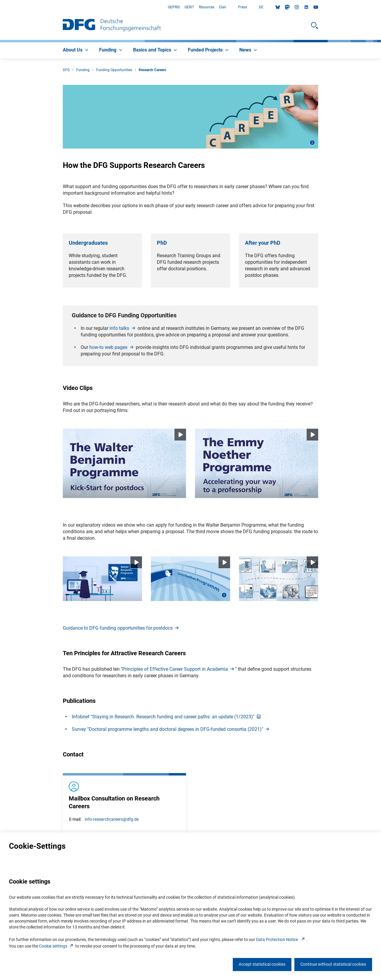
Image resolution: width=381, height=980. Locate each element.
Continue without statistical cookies (333, 964)
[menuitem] (76, 50)
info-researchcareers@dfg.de (112, 819)
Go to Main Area (0, 7)
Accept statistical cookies (262, 964)
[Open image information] (312, 143)
